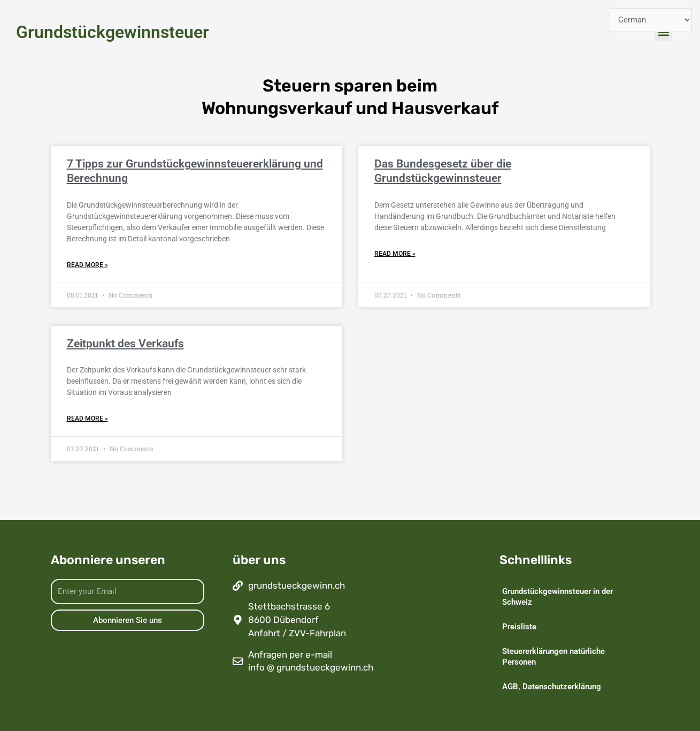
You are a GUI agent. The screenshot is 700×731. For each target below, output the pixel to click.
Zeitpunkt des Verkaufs (125, 344)
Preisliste (519, 627)
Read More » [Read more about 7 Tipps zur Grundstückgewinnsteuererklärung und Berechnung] (87, 265)
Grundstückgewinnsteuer (113, 32)
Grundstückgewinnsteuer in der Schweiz (557, 597)
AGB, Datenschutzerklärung (552, 687)
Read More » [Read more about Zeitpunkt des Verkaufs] (87, 418)
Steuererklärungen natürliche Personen (553, 657)
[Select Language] (651, 20)
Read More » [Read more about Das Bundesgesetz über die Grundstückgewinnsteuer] (395, 254)
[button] (663, 32)
